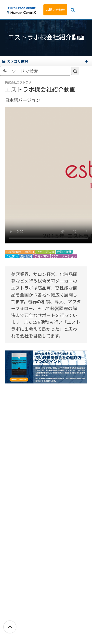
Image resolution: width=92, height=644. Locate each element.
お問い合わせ (55, 10)
